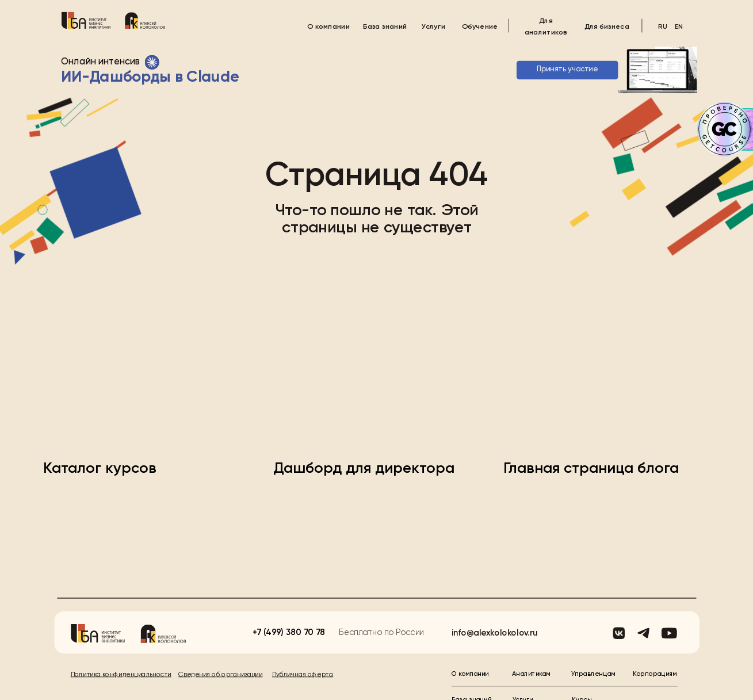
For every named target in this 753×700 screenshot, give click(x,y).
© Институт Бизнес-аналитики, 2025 (129, 686)
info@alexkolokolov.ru (495, 605)
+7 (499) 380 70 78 (289, 605)
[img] (85, 20)
